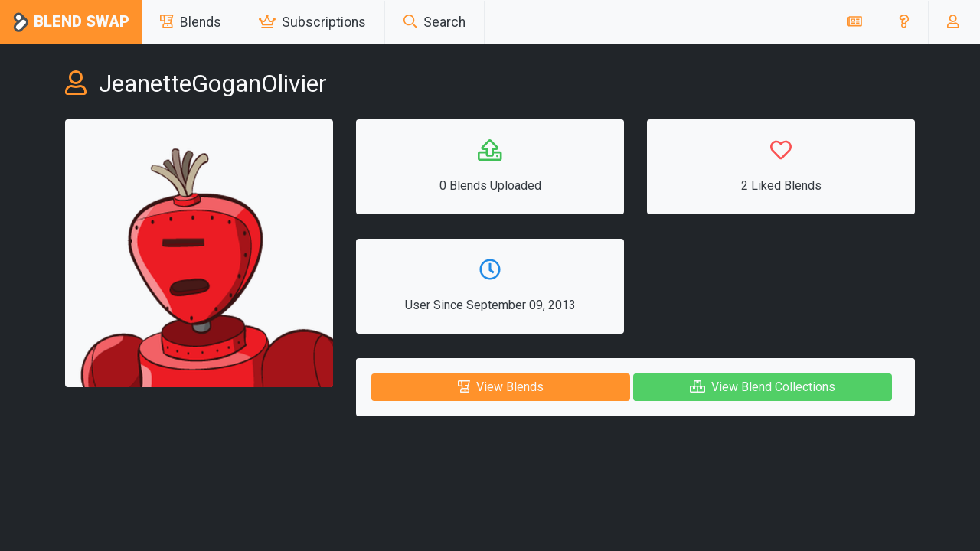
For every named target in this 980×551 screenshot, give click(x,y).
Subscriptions (312, 22)
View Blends (501, 387)
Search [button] (434, 22)
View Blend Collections (763, 387)
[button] (904, 22)
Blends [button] (191, 22)
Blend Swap (71, 23)
